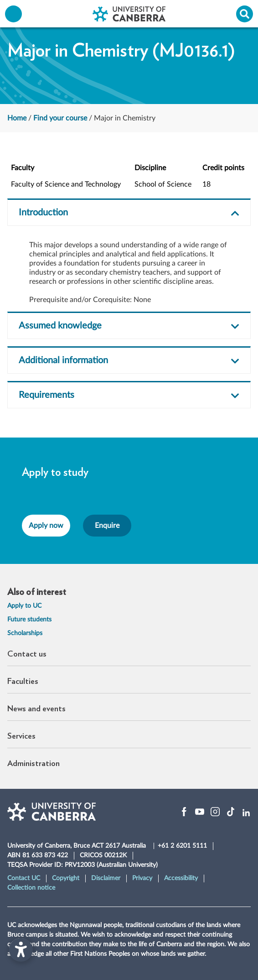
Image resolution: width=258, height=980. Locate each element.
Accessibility (181, 878)
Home (17, 118)
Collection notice (31, 888)
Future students (29, 620)
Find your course (60, 118)
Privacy (142, 878)
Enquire (107, 526)
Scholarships (25, 633)
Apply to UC (24, 606)
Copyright (66, 878)
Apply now (46, 526)
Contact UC (24, 878)
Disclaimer (106, 878)
